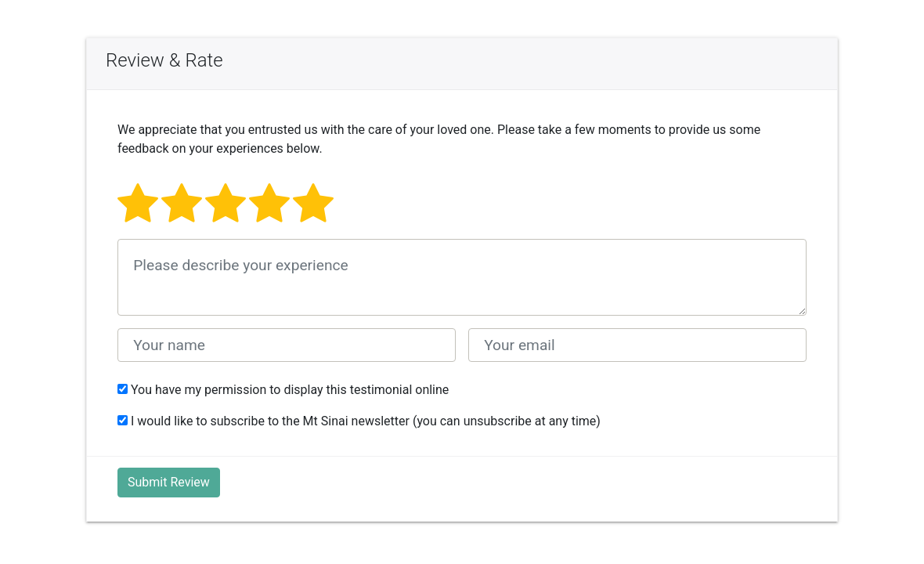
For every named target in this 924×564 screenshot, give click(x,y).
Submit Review (169, 482)
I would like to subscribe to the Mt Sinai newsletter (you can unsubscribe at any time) (359, 421)
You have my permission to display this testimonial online (283, 390)
